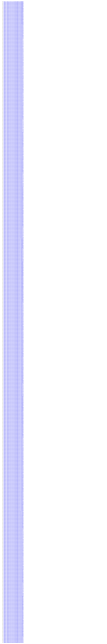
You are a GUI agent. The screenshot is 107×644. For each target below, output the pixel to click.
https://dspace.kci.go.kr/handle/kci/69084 (14, 3)
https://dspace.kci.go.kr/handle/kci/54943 (14, 347)
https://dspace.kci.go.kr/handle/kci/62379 (14, 595)
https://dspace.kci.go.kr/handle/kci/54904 (14, 294)
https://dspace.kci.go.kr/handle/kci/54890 (14, 275)
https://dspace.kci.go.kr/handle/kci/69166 (14, 114)
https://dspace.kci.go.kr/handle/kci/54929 (14, 328)
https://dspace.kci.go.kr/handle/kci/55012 (14, 440)
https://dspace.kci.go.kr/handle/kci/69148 (14, 89)
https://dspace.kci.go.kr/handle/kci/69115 (14, 45)
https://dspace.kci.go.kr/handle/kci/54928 (14, 327)
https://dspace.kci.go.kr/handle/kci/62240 (14, 569)
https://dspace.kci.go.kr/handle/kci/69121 (14, 53)
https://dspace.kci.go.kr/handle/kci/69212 (14, 176)
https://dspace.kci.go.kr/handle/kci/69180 (14, 133)
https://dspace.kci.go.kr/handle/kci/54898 (14, 286)
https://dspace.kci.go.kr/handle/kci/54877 (14, 258)
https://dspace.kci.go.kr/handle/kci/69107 (14, 34)
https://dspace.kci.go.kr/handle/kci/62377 (14, 592)
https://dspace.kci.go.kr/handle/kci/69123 (14, 56)
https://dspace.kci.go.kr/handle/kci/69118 (14, 49)
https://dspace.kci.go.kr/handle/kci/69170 (14, 119)
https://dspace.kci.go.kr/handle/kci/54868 (14, 246)
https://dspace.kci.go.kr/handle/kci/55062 (14, 507)
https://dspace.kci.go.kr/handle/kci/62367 (14, 579)
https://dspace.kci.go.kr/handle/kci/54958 (14, 367)
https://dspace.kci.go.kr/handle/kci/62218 (14, 540)
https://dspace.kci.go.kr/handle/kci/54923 (14, 320)
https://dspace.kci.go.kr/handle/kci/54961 (14, 371)
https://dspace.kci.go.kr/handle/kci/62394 (14, 615)
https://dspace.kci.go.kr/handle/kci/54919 (14, 315)
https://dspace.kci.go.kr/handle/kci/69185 (14, 139)
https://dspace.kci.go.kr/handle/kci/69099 (14, 23)
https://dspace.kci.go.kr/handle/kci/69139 (14, 77)
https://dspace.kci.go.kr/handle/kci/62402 (14, 626)
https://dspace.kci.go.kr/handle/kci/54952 (14, 359)
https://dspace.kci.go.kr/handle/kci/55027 (14, 460)
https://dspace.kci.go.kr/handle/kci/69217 (14, 182)
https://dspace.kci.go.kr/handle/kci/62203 (14, 519)
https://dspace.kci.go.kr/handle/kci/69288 (14, 197)
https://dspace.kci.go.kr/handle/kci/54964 (14, 375)
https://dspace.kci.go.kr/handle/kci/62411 (14, 638)
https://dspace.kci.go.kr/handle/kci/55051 (14, 492)
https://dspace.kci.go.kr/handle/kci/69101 (14, 26)
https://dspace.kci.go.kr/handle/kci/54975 (14, 390)
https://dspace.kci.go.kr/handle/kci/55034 (14, 470)
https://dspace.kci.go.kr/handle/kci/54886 (14, 270)
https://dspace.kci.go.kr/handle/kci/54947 (14, 352)
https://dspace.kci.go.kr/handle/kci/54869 (14, 247)
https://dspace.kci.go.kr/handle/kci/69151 (14, 93)
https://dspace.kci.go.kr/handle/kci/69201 (14, 161)
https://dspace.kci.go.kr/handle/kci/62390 (14, 610)
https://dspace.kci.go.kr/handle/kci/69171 (14, 120)
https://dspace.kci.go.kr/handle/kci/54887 (14, 271)
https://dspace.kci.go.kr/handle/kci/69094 (14, 17)
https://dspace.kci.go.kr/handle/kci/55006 (14, 432)
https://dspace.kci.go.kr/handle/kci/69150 (14, 92)
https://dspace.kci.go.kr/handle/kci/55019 (14, 449)
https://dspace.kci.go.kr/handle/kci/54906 (14, 297)
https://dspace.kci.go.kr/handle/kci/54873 (14, 253)
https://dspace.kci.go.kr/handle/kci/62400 (14, 623)
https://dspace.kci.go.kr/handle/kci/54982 (14, 399)
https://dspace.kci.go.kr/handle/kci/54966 (14, 378)
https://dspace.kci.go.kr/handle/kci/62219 (14, 541)
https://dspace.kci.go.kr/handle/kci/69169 (14, 118)
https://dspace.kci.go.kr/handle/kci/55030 (14, 464)
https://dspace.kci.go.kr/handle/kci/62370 (14, 583)
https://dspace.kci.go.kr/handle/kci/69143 (14, 83)
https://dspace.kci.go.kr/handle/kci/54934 (14, 335)
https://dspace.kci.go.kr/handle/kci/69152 (14, 95)
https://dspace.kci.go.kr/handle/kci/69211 (14, 174)
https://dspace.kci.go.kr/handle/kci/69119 (14, 50)
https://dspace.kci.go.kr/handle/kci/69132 (14, 68)
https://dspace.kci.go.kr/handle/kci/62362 (14, 572)
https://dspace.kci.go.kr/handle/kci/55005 (14, 430)
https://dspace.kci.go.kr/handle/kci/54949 (14, 355)
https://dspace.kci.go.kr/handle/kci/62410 (14, 637)
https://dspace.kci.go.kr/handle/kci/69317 (14, 236)
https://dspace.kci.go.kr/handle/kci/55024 (14, 456)
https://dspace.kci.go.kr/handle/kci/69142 (14, 81)
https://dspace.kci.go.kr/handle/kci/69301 (14, 215)
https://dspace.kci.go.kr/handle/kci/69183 (14, 137)
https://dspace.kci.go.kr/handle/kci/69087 (14, 7)
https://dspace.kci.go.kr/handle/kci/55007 (14, 433)
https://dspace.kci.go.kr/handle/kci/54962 (14, 373)
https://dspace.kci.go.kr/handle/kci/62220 (14, 542)
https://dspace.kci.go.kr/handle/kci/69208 (14, 170)
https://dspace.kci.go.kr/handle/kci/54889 (14, 274)
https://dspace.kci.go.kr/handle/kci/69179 (14, 131)
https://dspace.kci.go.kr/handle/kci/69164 (14, 111)
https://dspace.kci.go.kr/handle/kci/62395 (14, 616)
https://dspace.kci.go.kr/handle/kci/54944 (14, 348)
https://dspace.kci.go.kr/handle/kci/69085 (14, 5)
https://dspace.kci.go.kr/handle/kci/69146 (14, 87)
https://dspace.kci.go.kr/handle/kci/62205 (14, 522)
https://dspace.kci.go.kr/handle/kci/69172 (14, 122)
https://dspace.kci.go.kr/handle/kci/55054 (14, 497)
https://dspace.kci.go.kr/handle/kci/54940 (14, 343)
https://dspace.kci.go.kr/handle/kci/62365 (14, 576)
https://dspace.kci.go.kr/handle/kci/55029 (14, 463)
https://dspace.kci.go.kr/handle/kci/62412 (14, 639)
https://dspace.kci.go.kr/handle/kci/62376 (14, 591)
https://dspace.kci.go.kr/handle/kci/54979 (14, 395)
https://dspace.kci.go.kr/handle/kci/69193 (14, 150)
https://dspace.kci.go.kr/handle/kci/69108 (14, 36)
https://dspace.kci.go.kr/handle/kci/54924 (14, 321)
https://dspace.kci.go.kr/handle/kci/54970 (14, 383)
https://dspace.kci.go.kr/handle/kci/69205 (14, 166)
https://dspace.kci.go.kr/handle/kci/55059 (14, 503)
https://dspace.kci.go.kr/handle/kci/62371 (14, 584)
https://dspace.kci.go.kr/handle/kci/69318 (14, 238)
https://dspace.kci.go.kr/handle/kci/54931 (14, 331)
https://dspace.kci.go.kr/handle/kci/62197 (14, 511)
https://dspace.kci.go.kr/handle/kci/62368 (14, 580)
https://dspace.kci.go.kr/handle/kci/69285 (14, 193)
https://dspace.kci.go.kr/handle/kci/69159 (14, 104)
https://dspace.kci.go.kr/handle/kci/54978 (14, 394)
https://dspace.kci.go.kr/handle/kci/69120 (14, 52)
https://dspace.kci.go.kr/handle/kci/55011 (14, 439)
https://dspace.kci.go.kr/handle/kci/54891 (14, 277)
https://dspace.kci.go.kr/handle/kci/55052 (14, 494)
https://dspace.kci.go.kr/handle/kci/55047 (14, 487)
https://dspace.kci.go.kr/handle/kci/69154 (14, 98)
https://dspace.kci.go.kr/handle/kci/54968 (14, 381)
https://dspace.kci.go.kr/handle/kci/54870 (14, 249)
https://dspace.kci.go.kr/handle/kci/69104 (14, 30)
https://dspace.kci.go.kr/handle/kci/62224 (14, 548)
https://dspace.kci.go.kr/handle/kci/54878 (14, 259)
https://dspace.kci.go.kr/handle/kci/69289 (14, 199)
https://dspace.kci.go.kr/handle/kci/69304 (14, 219)
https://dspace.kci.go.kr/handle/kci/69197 (14, 155)
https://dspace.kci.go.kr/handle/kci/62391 (14, 611)
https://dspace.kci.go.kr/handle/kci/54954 (14, 362)
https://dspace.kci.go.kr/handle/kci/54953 (14, 360)
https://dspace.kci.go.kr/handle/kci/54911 (14, 304)
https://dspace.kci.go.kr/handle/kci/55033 (14, 468)
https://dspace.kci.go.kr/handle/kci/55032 (14, 467)
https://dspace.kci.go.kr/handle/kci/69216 (14, 181)
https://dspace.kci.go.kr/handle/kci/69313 (14, 231)
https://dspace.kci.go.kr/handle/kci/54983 (14, 401)
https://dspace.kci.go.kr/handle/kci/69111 (13, 40)
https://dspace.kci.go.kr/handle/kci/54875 (14, 255)
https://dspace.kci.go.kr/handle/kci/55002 (14, 426)
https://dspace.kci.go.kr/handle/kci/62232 (14, 559)
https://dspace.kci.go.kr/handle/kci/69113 (14, 42)
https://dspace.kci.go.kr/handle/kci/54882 (14, 265)
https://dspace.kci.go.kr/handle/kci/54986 (14, 405)
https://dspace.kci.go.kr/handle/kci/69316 (14, 235)
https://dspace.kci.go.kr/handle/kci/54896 (14, 284)
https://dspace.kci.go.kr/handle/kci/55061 (14, 506)
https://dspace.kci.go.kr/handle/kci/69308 (14, 224)
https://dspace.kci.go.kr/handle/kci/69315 (14, 234)
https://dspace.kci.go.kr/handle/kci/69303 (14, 217)
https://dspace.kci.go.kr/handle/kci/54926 (14, 324)
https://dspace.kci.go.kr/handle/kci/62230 (14, 556)
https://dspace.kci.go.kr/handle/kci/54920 (14, 316)
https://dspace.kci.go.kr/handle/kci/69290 (14, 200)
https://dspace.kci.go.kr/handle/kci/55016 (14, 445)
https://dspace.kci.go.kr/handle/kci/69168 (14, 116)
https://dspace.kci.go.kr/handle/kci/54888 (14, 273)
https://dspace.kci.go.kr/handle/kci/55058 (14, 502)
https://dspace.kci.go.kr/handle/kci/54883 (14, 266)
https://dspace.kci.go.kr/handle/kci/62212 (14, 532)
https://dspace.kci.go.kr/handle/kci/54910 (14, 302)
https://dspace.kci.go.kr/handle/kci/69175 (14, 126)
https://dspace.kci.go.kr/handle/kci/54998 (14, 421)
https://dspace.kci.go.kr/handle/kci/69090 (14, 11)
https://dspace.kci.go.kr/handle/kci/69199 (14, 158)
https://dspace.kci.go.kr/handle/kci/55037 (14, 474)
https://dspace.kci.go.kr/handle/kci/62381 (14, 598)
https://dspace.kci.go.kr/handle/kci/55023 (14, 455)
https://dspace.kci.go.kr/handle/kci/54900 (14, 289)
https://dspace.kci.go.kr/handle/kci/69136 (14, 73)
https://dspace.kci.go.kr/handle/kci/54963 (14, 374)
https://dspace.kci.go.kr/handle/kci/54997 (14, 420)
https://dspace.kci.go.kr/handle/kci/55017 (14, 447)
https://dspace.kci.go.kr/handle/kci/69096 (14, 19)
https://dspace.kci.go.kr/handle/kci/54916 (14, 311)
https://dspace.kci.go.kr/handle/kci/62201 (14, 517)
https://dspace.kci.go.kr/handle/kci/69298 (14, 211)
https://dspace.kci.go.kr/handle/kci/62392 (14, 612)
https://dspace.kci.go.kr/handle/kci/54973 (14, 387)
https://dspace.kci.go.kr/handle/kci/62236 (14, 564)
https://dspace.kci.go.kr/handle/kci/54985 (14, 404)
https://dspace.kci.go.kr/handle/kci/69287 (14, 196)
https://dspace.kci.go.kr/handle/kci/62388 (14, 607)
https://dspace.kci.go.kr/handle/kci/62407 (14, 633)
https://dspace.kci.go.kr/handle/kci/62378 (14, 594)
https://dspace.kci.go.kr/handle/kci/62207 (14, 525)
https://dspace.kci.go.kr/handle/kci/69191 (14, 147)
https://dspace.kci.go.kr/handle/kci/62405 (14, 630)
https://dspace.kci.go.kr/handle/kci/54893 (14, 280)
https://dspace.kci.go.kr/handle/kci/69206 (14, 168)
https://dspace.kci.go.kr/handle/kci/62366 (14, 577)
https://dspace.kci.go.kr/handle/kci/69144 (14, 84)
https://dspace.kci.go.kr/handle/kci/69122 (14, 54)
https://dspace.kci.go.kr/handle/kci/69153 (14, 96)
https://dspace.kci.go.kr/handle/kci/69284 (14, 192)
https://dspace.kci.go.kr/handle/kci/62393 (14, 614)
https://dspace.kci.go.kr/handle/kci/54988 (14, 408)
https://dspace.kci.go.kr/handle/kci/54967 (14, 379)
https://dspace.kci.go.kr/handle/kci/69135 (14, 72)
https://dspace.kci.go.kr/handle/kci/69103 (14, 29)
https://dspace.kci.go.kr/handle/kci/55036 (14, 472)
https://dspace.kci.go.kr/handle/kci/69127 (14, 61)
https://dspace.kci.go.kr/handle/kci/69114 (14, 44)
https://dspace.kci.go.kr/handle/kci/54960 (14, 370)
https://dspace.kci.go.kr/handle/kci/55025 (14, 457)
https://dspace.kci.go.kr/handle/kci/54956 (14, 364)
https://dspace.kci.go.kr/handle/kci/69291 (14, 201)
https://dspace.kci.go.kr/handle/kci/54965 (14, 377)
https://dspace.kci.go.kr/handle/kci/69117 (14, 48)
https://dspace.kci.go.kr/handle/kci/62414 (14, 642)
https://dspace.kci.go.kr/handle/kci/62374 (14, 588)
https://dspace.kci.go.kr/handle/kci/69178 (14, 130)
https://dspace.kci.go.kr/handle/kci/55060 (14, 505)
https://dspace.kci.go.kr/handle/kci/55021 (14, 452)
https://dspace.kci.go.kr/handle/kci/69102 (14, 27)
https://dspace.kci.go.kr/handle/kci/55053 (14, 495)
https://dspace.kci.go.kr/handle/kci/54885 (14, 269)
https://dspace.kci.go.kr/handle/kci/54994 (14, 416)
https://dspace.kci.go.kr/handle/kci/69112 (14, 41)
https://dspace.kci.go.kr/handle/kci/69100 (14, 25)
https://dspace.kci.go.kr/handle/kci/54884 (14, 267)
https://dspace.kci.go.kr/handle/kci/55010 (14, 437)
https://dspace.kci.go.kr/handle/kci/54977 (14, 393)
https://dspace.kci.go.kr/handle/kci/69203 (14, 164)
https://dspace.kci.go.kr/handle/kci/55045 (14, 484)
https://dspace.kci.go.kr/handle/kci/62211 (14, 530)
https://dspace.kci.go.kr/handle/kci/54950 (14, 356)
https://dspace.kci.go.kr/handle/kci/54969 (14, 382)
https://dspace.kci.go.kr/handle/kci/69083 (14, 2)
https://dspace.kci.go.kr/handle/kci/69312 (14, 230)
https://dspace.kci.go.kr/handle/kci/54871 (14, 250)
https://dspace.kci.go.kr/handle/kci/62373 (14, 587)
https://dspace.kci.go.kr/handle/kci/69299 (14, 212)
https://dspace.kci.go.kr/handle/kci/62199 (14, 514)
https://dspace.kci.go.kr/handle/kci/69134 (14, 71)
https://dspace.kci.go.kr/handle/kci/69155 (14, 99)
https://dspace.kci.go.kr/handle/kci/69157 (14, 102)
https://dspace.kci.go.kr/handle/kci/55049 (14, 490)
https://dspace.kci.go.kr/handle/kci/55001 (14, 425)
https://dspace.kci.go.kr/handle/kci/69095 (14, 18)
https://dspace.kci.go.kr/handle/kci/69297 (14, 209)
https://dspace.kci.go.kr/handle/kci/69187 (14, 142)
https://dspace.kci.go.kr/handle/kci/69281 (14, 188)
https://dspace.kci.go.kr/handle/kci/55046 (14, 486)
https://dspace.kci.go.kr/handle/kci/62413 (14, 641)
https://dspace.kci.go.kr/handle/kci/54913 (14, 306)
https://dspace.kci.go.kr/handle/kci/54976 (14, 391)
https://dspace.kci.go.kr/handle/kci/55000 (14, 424)
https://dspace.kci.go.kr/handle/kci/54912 (14, 305)
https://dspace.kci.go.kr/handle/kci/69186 (14, 141)
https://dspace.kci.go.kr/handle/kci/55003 (14, 428)
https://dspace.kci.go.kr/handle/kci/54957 (14, 366)
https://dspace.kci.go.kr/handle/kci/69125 (14, 58)
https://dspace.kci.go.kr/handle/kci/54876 (14, 257)
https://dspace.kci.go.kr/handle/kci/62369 (14, 581)
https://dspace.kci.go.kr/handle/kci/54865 (14, 242)
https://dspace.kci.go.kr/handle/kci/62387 (14, 606)
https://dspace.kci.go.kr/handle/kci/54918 (14, 313)
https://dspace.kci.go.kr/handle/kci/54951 (14, 358)
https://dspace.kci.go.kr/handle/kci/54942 (14, 346)
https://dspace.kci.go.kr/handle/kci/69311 (14, 228)
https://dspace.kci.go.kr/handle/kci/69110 (14, 38)
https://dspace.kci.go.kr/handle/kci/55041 (14, 479)
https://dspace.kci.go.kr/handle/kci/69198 (14, 157)
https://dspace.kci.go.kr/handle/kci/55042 (14, 480)
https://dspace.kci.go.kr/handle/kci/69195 (14, 153)
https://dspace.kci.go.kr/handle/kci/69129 (14, 64)
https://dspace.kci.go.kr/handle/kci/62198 (14, 513)
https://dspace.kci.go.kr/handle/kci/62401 (14, 625)
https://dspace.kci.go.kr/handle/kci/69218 (14, 184)
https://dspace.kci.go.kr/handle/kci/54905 (14, 296)
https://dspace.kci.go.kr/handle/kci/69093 (14, 15)
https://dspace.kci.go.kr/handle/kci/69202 (14, 162)
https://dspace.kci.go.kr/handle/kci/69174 (14, 124)
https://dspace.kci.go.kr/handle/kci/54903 (14, 293)
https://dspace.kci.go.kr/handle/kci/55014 (14, 443)
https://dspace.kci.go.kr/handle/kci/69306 (14, 222)
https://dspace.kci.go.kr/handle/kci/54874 (14, 254)
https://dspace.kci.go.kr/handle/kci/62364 (14, 575)
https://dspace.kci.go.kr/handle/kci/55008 (14, 435)
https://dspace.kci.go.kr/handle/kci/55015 (14, 444)
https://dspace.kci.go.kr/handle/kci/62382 (14, 599)
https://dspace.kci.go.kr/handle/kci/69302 (14, 216)
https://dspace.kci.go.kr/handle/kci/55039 (14, 476)
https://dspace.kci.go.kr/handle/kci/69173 (14, 123)
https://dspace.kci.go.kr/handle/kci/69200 (14, 160)
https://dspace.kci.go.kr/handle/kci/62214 (14, 534)
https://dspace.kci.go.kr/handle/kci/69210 (14, 173)
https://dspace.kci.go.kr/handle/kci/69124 (14, 57)
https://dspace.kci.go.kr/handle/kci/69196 (14, 154)
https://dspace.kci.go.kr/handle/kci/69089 (14, 10)
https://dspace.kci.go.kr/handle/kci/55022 (14, 453)
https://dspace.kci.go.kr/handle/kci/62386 (14, 604)
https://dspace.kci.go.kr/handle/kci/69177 (14, 129)
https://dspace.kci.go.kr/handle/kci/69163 (14, 110)
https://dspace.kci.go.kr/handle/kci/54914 (14, 308)
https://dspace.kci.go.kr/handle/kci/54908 (14, 300)
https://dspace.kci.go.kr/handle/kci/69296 (14, 208)
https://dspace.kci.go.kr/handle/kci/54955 (14, 363)
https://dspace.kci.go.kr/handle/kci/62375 (14, 590)
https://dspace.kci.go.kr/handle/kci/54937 (14, 339)
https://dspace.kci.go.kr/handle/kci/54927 (14, 325)
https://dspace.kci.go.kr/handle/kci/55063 (14, 509)
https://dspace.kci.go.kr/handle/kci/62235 (14, 563)
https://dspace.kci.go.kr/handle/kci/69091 (14, 13)
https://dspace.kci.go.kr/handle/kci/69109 (14, 37)
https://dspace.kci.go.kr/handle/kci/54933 (14, 333)
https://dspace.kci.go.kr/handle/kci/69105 (14, 31)
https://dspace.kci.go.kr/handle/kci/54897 (14, 285)
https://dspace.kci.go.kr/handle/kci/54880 (14, 262)
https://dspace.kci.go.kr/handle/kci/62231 (14, 557)
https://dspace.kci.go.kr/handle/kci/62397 (14, 619)
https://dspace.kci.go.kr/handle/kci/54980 (14, 397)
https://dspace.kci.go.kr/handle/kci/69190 (14, 146)
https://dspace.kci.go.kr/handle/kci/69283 (14, 191)
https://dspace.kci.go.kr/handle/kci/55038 (14, 475)
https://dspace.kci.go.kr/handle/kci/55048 (14, 488)
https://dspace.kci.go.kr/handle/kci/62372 (14, 585)
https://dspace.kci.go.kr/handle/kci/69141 (14, 80)
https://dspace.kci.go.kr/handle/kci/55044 (14, 483)
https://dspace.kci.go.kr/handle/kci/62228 (14, 553)
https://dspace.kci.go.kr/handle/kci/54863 (14, 239)
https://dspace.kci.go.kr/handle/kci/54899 (14, 288)
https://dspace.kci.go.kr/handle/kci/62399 (14, 622)
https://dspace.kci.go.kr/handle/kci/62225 (14, 549)
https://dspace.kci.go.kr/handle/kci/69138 (14, 76)
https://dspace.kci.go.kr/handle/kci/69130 (14, 65)
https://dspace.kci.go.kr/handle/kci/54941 (14, 344)
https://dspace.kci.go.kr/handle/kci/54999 (14, 422)
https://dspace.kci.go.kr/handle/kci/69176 (14, 127)
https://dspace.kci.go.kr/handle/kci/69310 (14, 227)
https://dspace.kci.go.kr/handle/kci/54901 (14, 290)
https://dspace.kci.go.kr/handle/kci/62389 (14, 608)
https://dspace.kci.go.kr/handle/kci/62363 (14, 573)
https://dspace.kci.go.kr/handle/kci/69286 (14, 195)
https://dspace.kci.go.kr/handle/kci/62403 (14, 627)
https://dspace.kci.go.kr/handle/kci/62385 (14, 603)
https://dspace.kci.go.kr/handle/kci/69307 (14, 223)
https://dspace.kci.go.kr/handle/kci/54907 (14, 298)
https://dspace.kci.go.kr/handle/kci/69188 (14, 143)
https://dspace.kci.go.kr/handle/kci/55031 (14, 466)
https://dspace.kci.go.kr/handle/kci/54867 (14, 244)
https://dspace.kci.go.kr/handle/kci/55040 (14, 478)
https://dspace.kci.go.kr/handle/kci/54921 (14, 317)
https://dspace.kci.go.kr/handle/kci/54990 (14, 410)
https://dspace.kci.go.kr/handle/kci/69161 (14, 107)
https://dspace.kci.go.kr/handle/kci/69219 (14, 185)
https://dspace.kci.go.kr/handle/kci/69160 (14, 106)
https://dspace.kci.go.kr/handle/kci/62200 (14, 515)
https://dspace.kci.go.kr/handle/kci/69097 (14, 21)
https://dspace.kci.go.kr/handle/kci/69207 (14, 169)
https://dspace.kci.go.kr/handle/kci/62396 (14, 618)
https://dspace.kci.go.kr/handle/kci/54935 (14, 336)
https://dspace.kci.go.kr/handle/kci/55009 (14, 436)
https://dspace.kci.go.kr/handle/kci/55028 (14, 461)
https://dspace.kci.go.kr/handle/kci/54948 (14, 354)
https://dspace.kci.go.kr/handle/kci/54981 (14, 398)
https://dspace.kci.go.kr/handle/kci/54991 (14, 412)
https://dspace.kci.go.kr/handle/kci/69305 (14, 220)
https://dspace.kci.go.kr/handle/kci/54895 (14, 282)
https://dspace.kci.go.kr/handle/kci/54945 (14, 350)
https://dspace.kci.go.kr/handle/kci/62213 (14, 533)
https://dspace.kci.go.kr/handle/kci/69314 (14, 232)
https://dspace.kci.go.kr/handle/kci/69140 (14, 79)
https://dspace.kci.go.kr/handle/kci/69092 (14, 14)
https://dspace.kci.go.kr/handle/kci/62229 (14, 554)
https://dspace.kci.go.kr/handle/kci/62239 (14, 568)
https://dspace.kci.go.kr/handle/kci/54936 (14, 337)
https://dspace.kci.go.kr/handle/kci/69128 (14, 62)
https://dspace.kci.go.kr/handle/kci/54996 (14, 418)
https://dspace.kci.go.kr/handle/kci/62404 (14, 629)
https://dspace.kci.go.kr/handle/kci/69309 (14, 226)
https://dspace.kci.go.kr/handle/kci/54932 (14, 332)
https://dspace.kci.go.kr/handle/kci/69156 (14, 100)
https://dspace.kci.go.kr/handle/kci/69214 (14, 178)
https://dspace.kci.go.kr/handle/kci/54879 (14, 261)
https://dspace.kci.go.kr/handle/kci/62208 (14, 526)
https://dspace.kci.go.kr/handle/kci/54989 (14, 409)
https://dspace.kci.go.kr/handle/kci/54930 (14, 329)
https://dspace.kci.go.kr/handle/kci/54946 (14, 351)
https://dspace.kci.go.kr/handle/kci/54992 (14, 413)
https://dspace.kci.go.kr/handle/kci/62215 (14, 536)
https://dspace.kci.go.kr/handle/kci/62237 (14, 565)
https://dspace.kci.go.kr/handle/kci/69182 (14, 135)
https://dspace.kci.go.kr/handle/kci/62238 (14, 567)
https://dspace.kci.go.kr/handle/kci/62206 (14, 523)
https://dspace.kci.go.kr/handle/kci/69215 (14, 180)
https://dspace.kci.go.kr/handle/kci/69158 (14, 103)
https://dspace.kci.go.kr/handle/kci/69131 (14, 67)
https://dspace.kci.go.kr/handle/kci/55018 (14, 448)
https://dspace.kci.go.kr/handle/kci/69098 (14, 22)
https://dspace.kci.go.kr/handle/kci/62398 (14, 621)
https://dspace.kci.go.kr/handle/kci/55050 (14, 491)
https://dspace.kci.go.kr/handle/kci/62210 (14, 529)
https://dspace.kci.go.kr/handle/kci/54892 (14, 278)
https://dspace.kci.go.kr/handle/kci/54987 (14, 406)
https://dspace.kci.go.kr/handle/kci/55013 (14, 441)
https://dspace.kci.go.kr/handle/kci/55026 (14, 459)
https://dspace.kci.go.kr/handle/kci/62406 (14, 631)
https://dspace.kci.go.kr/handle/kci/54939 (14, 342)
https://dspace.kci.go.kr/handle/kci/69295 (14, 207)
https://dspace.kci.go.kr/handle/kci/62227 (14, 552)
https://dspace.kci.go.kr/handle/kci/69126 (14, 60)
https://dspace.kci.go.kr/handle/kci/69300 (14, 213)
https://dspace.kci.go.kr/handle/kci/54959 (14, 368)
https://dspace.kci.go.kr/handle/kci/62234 (14, 561)
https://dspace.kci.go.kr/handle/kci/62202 (14, 518)
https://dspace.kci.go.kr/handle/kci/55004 (14, 429)
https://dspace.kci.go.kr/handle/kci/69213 (14, 177)
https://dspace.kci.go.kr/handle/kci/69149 (14, 91)
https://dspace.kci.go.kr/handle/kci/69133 (14, 69)
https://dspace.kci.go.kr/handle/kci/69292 (14, 203)
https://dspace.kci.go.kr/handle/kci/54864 (14, 240)
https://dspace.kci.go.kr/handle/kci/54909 (14, 301)
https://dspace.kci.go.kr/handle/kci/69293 (14, 204)
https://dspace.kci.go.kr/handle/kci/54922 (14, 319)
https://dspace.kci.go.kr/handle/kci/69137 (14, 75)
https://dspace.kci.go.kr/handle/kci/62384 (14, 602)
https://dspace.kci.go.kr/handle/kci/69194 (14, 151)
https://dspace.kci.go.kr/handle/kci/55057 (14, 501)
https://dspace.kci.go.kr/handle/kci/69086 (14, 6)
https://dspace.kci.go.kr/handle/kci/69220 (14, 186)
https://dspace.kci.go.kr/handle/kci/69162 (14, 108)
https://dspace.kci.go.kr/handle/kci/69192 (14, 149)
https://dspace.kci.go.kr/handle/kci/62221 (14, 544)
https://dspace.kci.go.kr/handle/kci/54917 (14, 312)
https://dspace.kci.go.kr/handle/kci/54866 (14, 243)
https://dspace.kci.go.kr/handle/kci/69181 (14, 134)
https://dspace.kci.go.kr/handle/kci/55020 (14, 451)
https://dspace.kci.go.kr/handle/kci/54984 (14, 402)
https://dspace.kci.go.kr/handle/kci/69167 (14, 115)
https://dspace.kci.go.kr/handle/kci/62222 (14, 545)
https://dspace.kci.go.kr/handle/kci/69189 (14, 145)
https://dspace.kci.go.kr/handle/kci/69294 (14, 205)
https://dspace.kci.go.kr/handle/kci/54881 (14, 263)
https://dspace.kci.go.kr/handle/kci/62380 (14, 596)
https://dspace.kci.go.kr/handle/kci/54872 (14, 251)
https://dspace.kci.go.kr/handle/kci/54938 (14, 340)
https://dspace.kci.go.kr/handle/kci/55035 (14, 471)
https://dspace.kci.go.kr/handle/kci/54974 (14, 389)
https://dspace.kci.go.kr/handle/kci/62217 (14, 538)
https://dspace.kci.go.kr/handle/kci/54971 (14, 385)
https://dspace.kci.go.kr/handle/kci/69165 (14, 112)
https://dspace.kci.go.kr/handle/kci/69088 (14, 9)
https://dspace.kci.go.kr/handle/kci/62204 (14, 521)
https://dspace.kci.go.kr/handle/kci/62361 (14, 571)
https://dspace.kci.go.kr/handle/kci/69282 (14, 189)
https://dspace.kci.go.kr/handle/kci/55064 (14, 510)
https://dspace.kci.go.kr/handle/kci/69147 (14, 88)
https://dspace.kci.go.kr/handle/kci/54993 (14, 414)
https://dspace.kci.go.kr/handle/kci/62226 (14, 550)
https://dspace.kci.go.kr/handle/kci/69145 (14, 85)
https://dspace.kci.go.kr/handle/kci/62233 (14, 560)
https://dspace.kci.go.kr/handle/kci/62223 (14, 546)
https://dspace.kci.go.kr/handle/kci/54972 (14, 386)
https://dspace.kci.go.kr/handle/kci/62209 (14, 528)
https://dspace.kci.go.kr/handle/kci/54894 (14, 281)
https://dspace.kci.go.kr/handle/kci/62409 (14, 635)
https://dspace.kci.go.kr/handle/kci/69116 (14, 46)
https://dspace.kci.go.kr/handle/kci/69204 (14, 165)
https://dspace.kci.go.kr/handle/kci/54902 (14, 292)
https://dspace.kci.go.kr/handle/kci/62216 (14, 537)
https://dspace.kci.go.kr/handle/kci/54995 (14, 417)
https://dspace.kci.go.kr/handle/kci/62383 (14, 600)
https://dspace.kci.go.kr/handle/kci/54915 (14, 309)
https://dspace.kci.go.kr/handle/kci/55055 (14, 498)
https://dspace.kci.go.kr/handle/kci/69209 (14, 172)
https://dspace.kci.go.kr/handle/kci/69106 (14, 33)
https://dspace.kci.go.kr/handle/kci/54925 (14, 323)
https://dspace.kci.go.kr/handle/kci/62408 (14, 634)
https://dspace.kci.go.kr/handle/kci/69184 (14, 138)
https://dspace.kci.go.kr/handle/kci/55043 (14, 482)
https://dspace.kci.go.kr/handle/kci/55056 (14, 499)
